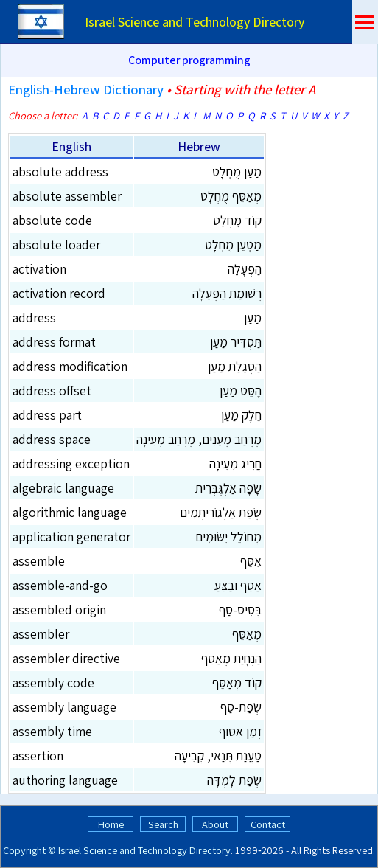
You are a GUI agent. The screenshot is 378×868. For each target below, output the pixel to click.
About (215, 824)
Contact (268, 824)
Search (163, 824)
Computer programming (189, 60)
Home (111, 824)
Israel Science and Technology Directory (144, 850)
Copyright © (29, 850)
